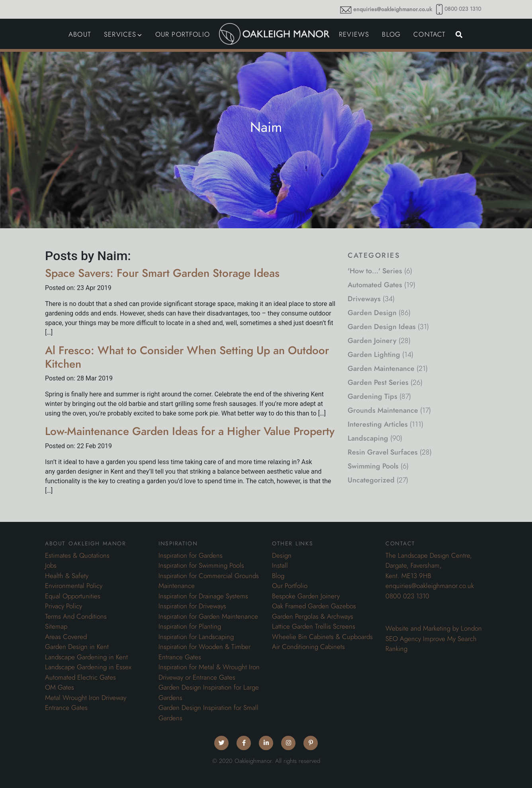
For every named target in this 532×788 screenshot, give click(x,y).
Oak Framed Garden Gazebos (314, 606)
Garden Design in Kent (77, 647)
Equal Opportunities (73, 596)
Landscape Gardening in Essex (88, 667)
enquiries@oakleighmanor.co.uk (393, 9)
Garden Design (372, 313)
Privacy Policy (64, 606)
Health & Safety (67, 576)
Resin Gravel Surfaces (383, 452)
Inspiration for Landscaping (196, 637)
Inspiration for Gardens (191, 555)
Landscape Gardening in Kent (86, 657)
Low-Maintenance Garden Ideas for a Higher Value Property (190, 431)
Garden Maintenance (381, 368)
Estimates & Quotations (77, 555)
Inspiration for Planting (190, 626)
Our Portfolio (290, 586)
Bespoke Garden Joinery (306, 596)
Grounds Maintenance (383, 410)
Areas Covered (66, 637)
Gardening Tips (373, 396)
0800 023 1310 (463, 9)
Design (282, 555)
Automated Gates (375, 285)
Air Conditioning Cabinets (308, 647)
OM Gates (60, 687)
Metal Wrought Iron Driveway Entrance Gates (86, 703)
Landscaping (368, 438)
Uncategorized (371, 480)
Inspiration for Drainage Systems (203, 596)
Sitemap (56, 626)
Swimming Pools (373, 466)
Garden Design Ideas (382, 326)
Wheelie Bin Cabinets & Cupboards (322, 637)
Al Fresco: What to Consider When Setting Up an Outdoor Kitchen (187, 357)
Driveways (364, 299)
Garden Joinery (372, 340)
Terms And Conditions (76, 616)
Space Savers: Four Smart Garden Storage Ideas (162, 273)
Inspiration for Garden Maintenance (208, 616)
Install (280, 565)
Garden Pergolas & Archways (313, 616)
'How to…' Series (375, 271)
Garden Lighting (374, 354)
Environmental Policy (74, 586)
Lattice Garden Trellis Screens (314, 626)
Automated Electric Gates (80, 677)
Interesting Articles (378, 424)
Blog (278, 576)
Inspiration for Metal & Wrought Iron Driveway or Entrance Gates (209, 672)
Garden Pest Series (378, 382)
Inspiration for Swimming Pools (201, 565)
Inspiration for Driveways (192, 606)
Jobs (51, 565)
